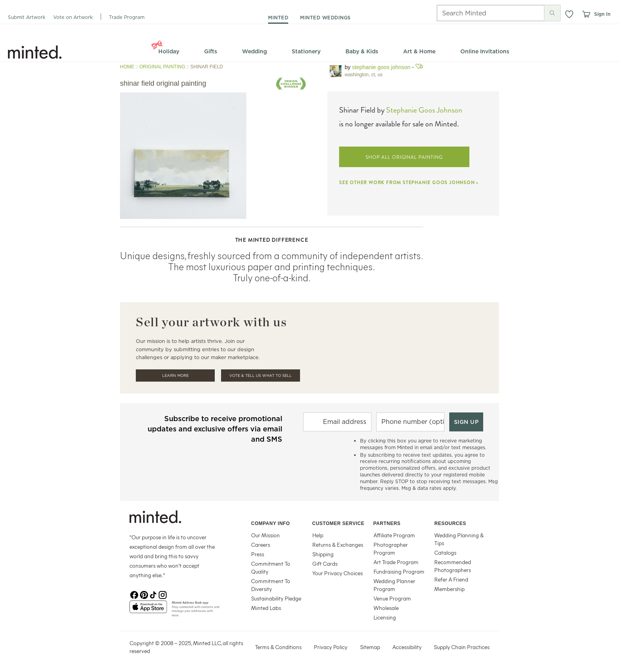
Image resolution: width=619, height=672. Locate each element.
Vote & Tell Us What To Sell (261, 376)
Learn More (175, 376)
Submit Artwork (27, 17)
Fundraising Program (399, 571)
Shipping (323, 554)
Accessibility (407, 647)
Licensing (385, 617)
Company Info (270, 523)
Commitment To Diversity (271, 585)
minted (278, 18)
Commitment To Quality (271, 568)
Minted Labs (266, 608)
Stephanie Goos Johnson (381, 67)
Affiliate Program (394, 535)
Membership (449, 589)
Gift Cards (325, 564)
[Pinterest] (144, 594)
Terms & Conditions (278, 647)
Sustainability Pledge (276, 598)
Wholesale (386, 608)
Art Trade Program (396, 562)
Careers (261, 545)
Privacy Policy (331, 647)
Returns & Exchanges (338, 545)
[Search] (480, 13)
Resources (450, 523)
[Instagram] (163, 594)
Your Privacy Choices (338, 573)
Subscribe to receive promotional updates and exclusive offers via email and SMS (215, 429)
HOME (127, 67)
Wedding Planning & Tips (459, 539)
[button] (569, 14)
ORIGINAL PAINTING (162, 67)
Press (258, 554)
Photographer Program (391, 549)
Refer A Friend (451, 579)
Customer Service (338, 523)
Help (318, 535)
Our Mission (265, 535)
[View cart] (586, 14)
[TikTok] (153, 594)
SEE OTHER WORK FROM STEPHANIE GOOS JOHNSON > (409, 183)
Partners (387, 523)
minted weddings (325, 18)
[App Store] (148, 610)
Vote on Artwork (73, 17)
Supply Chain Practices (462, 647)
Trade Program (127, 17)
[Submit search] (552, 13)
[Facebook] (134, 594)
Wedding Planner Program (394, 585)
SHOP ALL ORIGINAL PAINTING (404, 157)
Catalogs (445, 552)
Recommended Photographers (453, 566)
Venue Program (392, 598)
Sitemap (370, 647)
